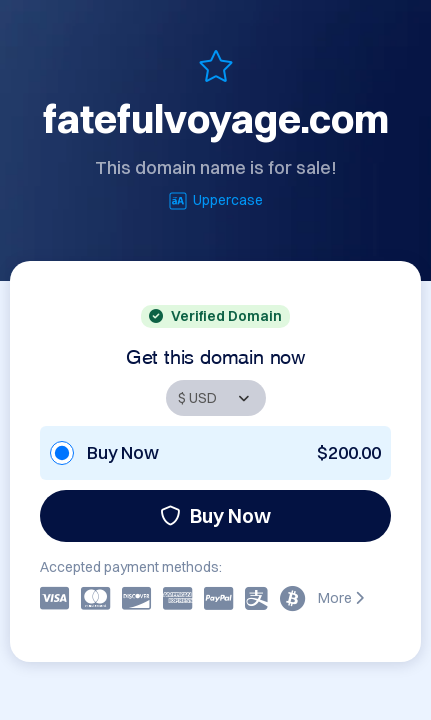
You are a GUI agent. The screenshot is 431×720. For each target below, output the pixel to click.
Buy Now (215, 515)
